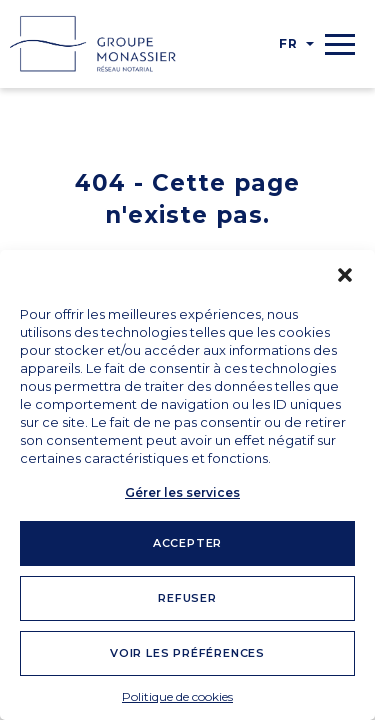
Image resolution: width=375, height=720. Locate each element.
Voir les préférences (187, 653)
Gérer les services (182, 492)
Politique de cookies (177, 696)
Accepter (187, 543)
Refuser (187, 598)
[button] (345, 275)
